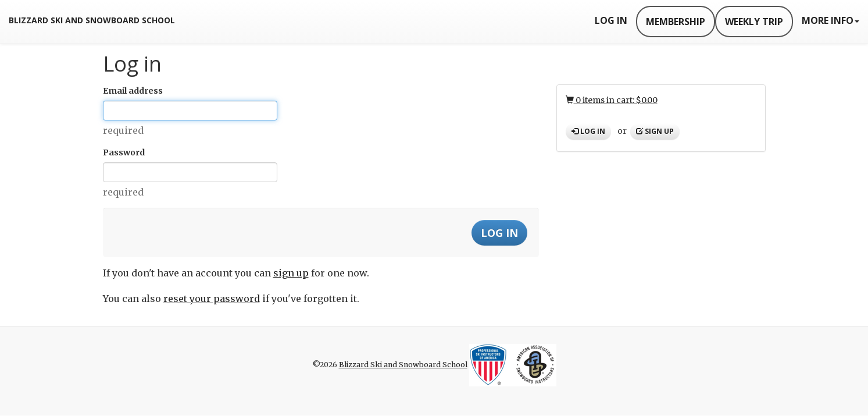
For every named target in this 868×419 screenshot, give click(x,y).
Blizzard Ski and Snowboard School (92, 20)
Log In (611, 20)
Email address (133, 91)
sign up (291, 273)
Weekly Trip (754, 22)
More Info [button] (831, 20)
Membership (676, 22)
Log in (588, 131)
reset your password (212, 299)
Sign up (655, 131)
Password (124, 152)
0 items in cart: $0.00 (612, 100)
